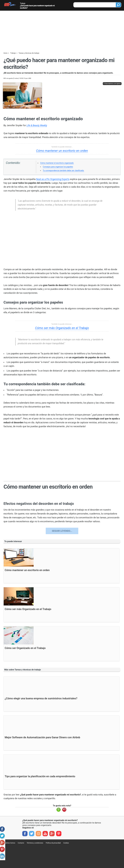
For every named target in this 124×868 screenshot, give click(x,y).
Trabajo (23, 3)
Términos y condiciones (35, 843)
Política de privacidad (53, 843)
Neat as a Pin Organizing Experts (53, 179)
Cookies (66, 843)
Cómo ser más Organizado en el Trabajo (62, 328)
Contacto (21, 843)
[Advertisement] (62, 30)
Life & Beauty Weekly (37, 125)
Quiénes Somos (10, 843)
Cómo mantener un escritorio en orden (62, 151)
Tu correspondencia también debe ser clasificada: (63, 171)
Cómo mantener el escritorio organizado (57, 163)
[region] (62, 240)
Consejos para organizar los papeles (58, 167)
